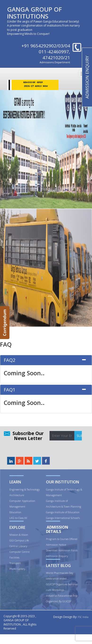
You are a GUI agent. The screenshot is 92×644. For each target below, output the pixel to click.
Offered (73, 539)
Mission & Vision (19, 535)
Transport (15, 563)
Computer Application (22, 501)
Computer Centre (19, 552)
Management (17, 506)
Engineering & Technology (25, 489)
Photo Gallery (17, 569)
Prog (49, 539)
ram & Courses (60, 539)
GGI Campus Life (19, 540)
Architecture (17, 495)
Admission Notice (56, 545)
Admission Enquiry (57, 556)
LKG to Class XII (18, 518)
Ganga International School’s (63, 518)
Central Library (18, 546)
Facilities (14, 557)
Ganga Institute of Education (63, 512)
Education (15, 512)
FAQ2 (10, 360)
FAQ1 (10, 390)
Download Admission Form (62, 550)
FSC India (83, 617)
